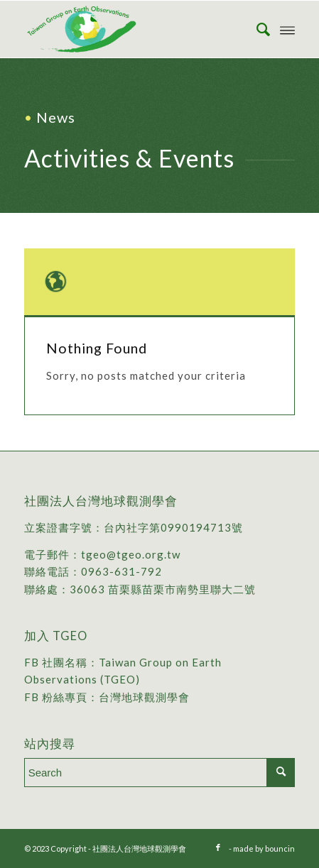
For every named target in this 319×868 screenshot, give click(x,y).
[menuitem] (256, 29)
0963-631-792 (121, 571)
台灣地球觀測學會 (144, 697)
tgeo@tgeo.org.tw (131, 554)
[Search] (256, 29)
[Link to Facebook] (218, 847)
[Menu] (287, 29)
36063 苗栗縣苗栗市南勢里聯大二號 (163, 589)
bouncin (280, 848)
